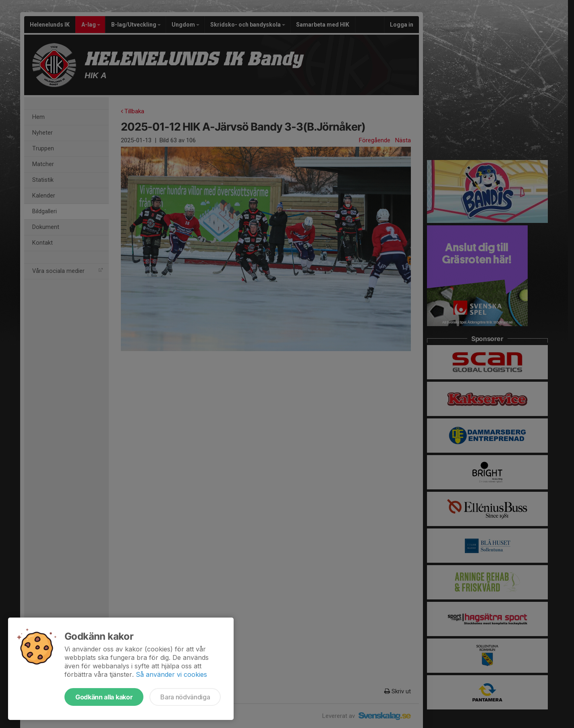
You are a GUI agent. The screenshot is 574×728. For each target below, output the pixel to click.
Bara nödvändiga (185, 697)
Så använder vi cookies (171, 674)
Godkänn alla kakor (104, 697)
